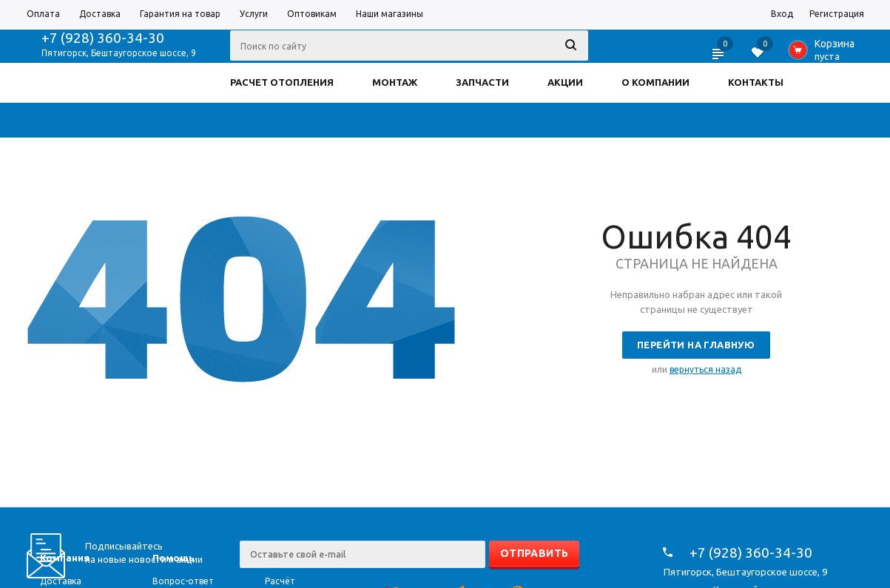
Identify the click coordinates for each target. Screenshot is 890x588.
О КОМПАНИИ (655, 82)
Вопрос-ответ (183, 581)
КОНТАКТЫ (756, 82)
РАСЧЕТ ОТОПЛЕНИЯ (282, 82)
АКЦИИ (565, 82)
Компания (65, 558)
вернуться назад (705, 369)
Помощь (173, 558)
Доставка (61, 581)
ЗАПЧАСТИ (482, 82)
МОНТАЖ (395, 82)
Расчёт (280, 581)
